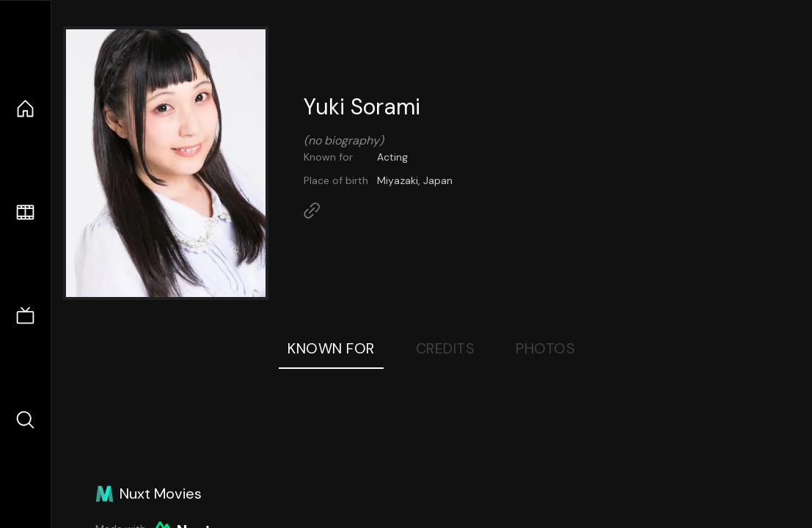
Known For (331, 348)
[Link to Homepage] (312, 210)
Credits (446, 348)
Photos (545, 348)
